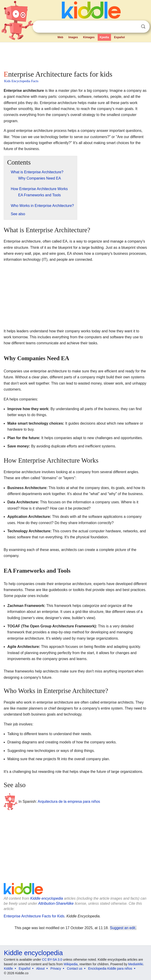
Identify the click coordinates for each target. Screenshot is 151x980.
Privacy (56, 968)
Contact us (75, 968)
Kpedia (104, 37)
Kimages (89, 37)
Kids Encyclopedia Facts (21, 81)
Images (73, 37)
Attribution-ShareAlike (56, 903)
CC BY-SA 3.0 (52, 960)
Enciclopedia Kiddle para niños (110, 968)
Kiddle (8, 968)
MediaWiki (136, 964)
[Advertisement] (75, 55)
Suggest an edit (123, 928)
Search (143, 27)
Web (60, 37)
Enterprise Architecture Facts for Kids (34, 916)
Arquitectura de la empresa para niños (69, 802)
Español (119, 37)
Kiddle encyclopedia (47, 898)
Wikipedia (71, 964)
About (41, 968)
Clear (134, 27)
